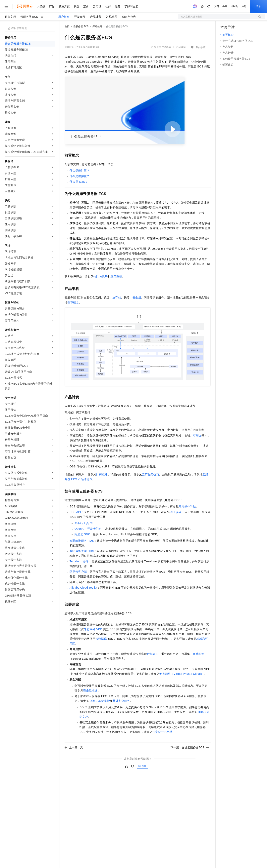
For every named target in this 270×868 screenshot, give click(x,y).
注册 (244, 6)
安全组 (137, 297)
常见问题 (112, 17)
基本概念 (73, 302)
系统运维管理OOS (82, 551)
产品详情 (181, 47)
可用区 (197, 435)
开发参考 (80, 17)
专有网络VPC (93, 629)
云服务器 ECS (29, 17)
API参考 (176, 512)
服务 (118, 6)
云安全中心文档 (162, 732)
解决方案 (64, 6)
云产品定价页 (151, 474)
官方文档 (10, 17)
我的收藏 (201, 47)
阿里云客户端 (78, 572)
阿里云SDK (82, 534)
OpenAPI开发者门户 (88, 529)
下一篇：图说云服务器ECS (190, 747)
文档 (216, 6)
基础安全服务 (121, 701)
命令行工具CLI (84, 523)
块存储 (117, 297)
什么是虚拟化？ (80, 176)
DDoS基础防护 (100, 701)
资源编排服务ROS (82, 541)
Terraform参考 (79, 561)
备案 (225, 6)
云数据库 (101, 639)
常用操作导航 (187, 506)
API (79, 512)
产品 (52, 6)
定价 (86, 6)
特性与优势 (100, 277)
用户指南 (64, 17)
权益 (77, 6)
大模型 (41, 6)
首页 (67, 26)
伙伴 (108, 6)
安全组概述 (90, 690)
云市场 (97, 6)
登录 (258, 6)
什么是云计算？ (80, 171)
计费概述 (102, 474)
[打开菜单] (6, 6)
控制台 (234, 6)
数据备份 (153, 654)
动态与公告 (129, 17)
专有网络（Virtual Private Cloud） (182, 674)
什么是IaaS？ (79, 182)
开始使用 (97, 26)
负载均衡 (199, 654)
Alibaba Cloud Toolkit (83, 588)
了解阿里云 (131, 6)
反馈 (142, 766)
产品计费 (96, 17)
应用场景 (116, 277)
